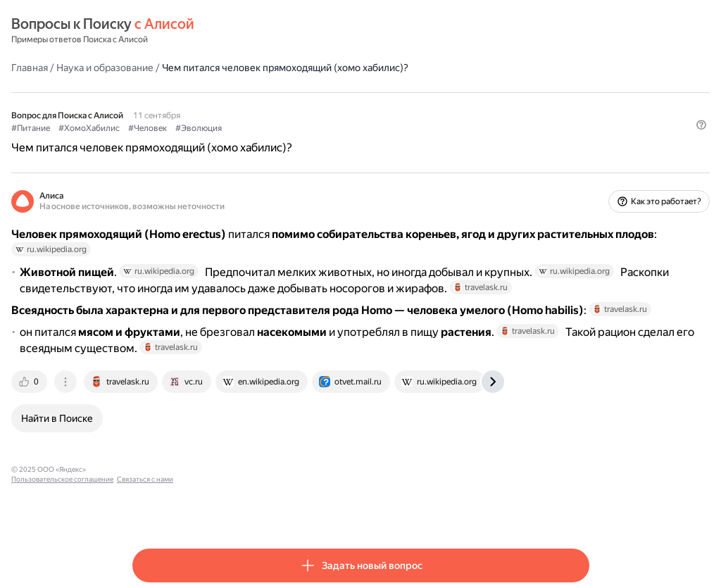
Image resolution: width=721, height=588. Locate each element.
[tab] (151, 422)
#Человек (269, 127)
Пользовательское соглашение (264, 509)
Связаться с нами (347, 509)
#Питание (152, 127)
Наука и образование (226, 67)
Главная (151, 67)
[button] (581, 151)
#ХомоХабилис (210, 127)
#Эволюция (320, 127)
